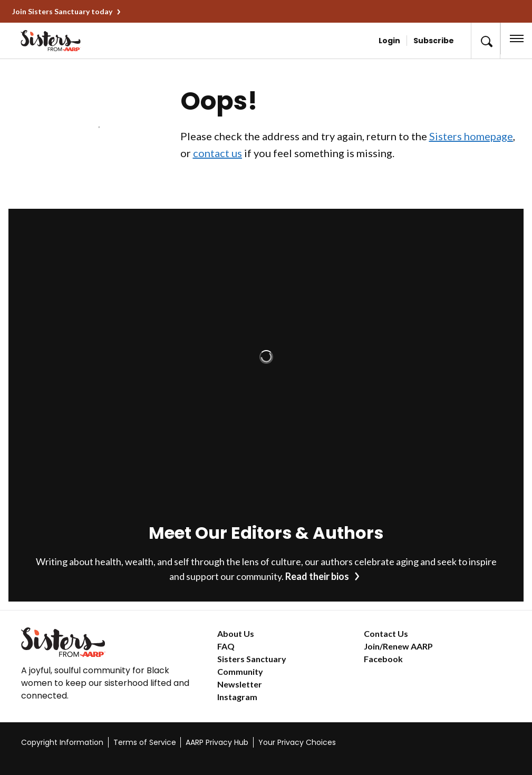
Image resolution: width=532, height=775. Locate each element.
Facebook (383, 659)
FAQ (226, 646)
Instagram (237, 697)
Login (389, 41)
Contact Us (386, 633)
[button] (486, 41)
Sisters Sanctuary (252, 659)
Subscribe (434, 41)
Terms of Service (145, 742)
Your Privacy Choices (297, 742)
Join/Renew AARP (398, 646)
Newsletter (240, 684)
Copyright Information (62, 742)
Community (240, 671)
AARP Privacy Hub (217, 742)
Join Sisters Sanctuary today (62, 11)
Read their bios (317, 576)
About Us (236, 633)
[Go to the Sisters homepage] (68, 41)
